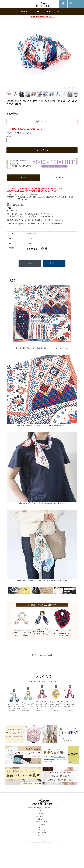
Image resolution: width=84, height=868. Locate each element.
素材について (54, 277)
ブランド (60, 12)
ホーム (42, 825)
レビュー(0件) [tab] (59, 192)
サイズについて (30, 277)
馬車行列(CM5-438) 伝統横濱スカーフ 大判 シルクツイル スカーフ (14, 721)
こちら (30, 147)
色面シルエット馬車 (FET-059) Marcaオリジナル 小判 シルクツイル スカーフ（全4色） (42, 719)
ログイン (42, 841)
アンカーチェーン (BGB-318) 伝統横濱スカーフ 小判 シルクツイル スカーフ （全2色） (21, 647)
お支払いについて (42, 836)
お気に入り (42, 122)
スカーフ (37, 12)
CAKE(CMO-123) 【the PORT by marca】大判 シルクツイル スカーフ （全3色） (70, 719)
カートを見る (42, 847)
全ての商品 (25, 12)
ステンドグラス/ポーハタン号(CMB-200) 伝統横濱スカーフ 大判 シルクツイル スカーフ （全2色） (56, 719)
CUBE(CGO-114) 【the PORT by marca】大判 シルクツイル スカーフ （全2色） (42, 647)
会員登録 (42, 838)
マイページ (42, 844)
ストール (48, 12)
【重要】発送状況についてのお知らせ (42, 17)
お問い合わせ (42, 849)
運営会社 (42, 828)
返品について (42, 833)
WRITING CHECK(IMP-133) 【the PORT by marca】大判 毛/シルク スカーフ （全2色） (62, 647)
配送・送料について (42, 830)
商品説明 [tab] (23, 192)
